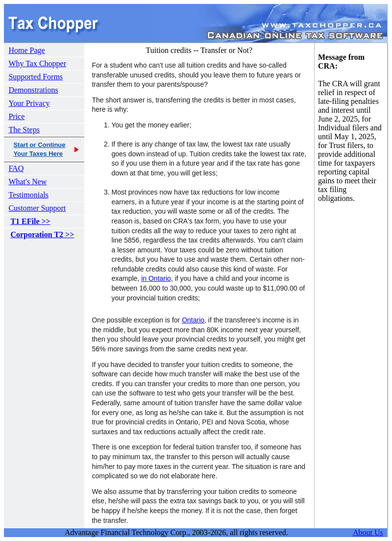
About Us (368, 532)
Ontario (193, 320)
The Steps (24, 130)
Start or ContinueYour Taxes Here (39, 149)
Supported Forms (36, 77)
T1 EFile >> (30, 221)
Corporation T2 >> (42, 234)
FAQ (16, 168)
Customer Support (37, 208)
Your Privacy (29, 103)
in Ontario (156, 278)
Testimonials (28, 195)
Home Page (26, 50)
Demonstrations (33, 90)
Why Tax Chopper (37, 63)
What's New (27, 182)
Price (16, 116)
